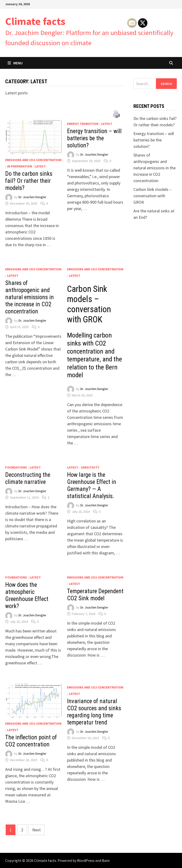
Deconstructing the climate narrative (28, 478)
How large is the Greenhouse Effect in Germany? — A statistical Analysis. (92, 485)
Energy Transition (83, 124)
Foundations (16, 467)
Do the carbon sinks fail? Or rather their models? (29, 181)
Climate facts (35, 21)
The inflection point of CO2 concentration (31, 741)
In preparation (20, 166)
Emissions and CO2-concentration (33, 160)
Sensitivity (90, 467)
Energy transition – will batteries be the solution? (94, 138)
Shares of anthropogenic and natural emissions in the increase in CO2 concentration (30, 297)
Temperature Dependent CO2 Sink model (95, 595)
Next (36, 830)
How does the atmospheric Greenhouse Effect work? (27, 595)
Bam (106, 860)
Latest (40, 166)
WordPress (86, 860)
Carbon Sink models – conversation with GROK (152, 196)
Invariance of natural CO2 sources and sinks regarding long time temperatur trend (94, 712)
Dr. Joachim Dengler (32, 197)
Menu (15, 63)
